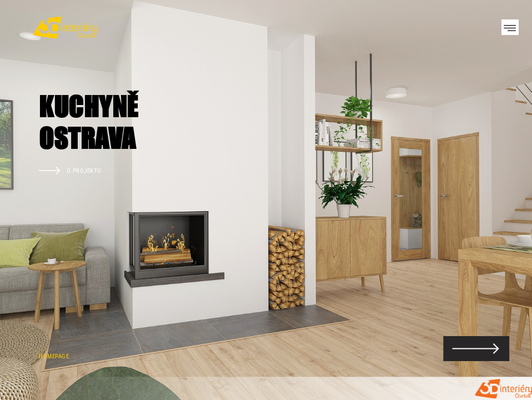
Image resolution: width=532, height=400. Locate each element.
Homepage (54, 356)
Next (504, 200)
